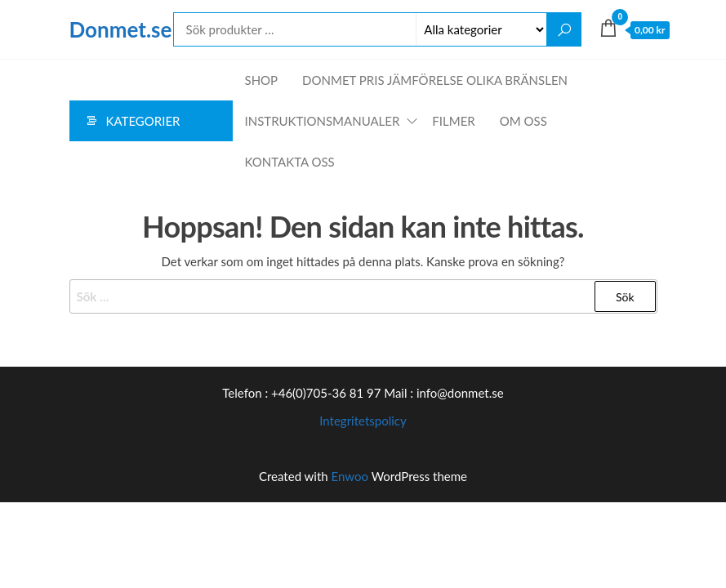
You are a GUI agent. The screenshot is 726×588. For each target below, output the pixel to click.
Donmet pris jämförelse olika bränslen (435, 80)
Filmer (453, 121)
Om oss (523, 121)
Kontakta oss (290, 162)
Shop (262, 80)
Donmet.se (121, 29)
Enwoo (350, 476)
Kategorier (143, 121)
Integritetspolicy (363, 421)
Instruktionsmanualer (323, 121)
